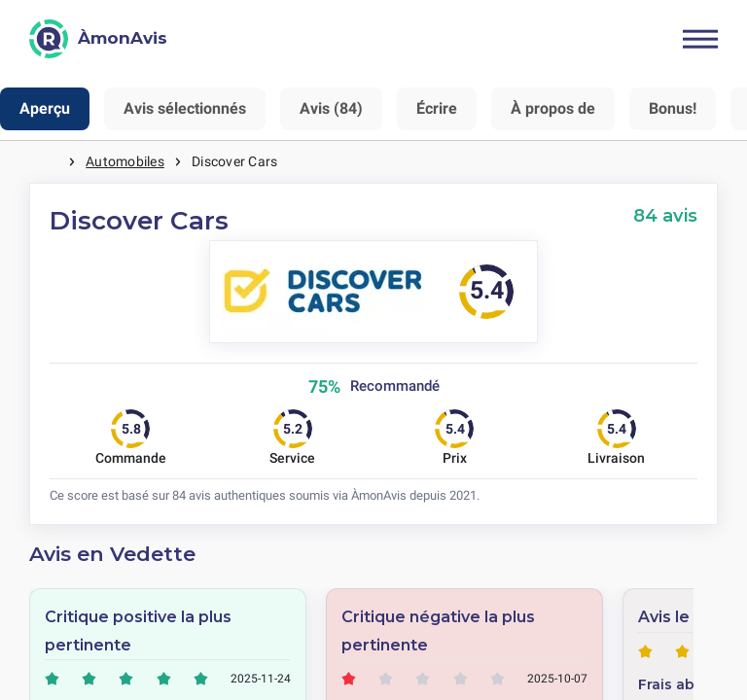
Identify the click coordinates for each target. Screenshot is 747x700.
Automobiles (125, 161)
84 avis (665, 215)
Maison (49, 162)
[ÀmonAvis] (98, 39)
